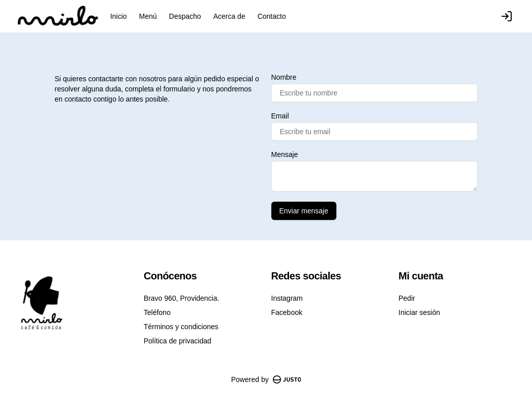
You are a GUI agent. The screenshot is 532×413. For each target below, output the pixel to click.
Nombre (284, 77)
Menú (148, 16)
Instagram (287, 298)
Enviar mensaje (304, 211)
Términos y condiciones (181, 327)
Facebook (287, 312)
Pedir (407, 298)
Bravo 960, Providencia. (182, 298)
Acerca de (229, 16)
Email (280, 116)
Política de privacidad (178, 341)
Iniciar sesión (419, 312)
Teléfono (157, 312)
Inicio (119, 16)
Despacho (185, 16)
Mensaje (285, 154)
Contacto (272, 16)
